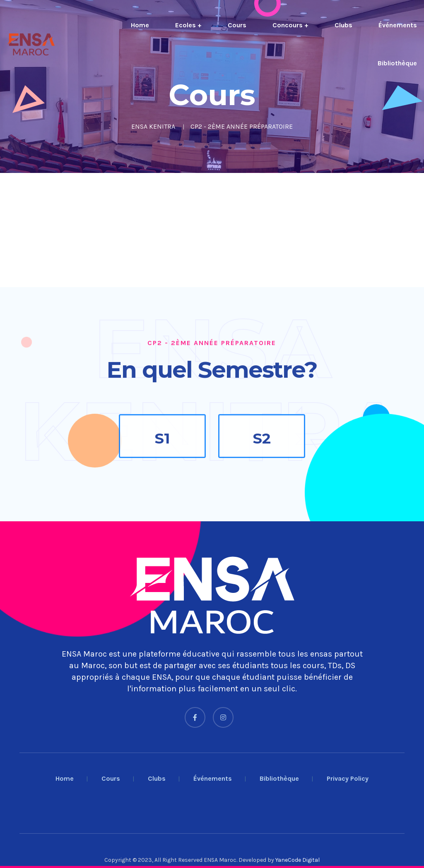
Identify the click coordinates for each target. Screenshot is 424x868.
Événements (398, 25)
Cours (237, 25)
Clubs (343, 25)
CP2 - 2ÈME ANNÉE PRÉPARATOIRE (242, 126)
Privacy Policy (348, 778)
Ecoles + (188, 25)
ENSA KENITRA (153, 126)
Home (140, 25)
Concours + (290, 25)
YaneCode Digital (298, 860)
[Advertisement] (212, 230)
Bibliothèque (397, 63)
